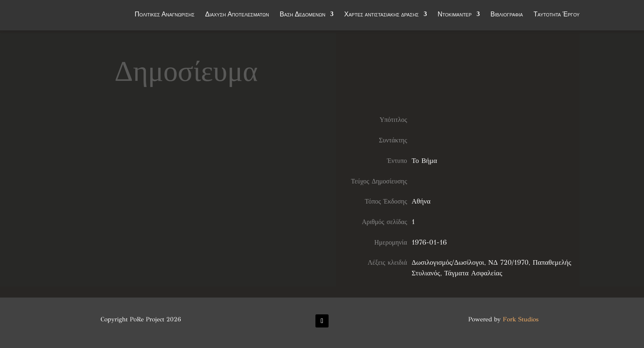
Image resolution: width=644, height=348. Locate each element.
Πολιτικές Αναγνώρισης (165, 17)
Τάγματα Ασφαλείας (473, 273)
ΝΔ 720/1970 (508, 262)
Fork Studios (521, 319)
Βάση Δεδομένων (302, 17)
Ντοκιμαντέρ (454, 17)
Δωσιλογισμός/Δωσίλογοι (448, 262)
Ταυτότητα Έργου (557, 17)
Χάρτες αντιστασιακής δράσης (381, 17)
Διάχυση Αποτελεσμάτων (237, 17)
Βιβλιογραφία (507, 17)
